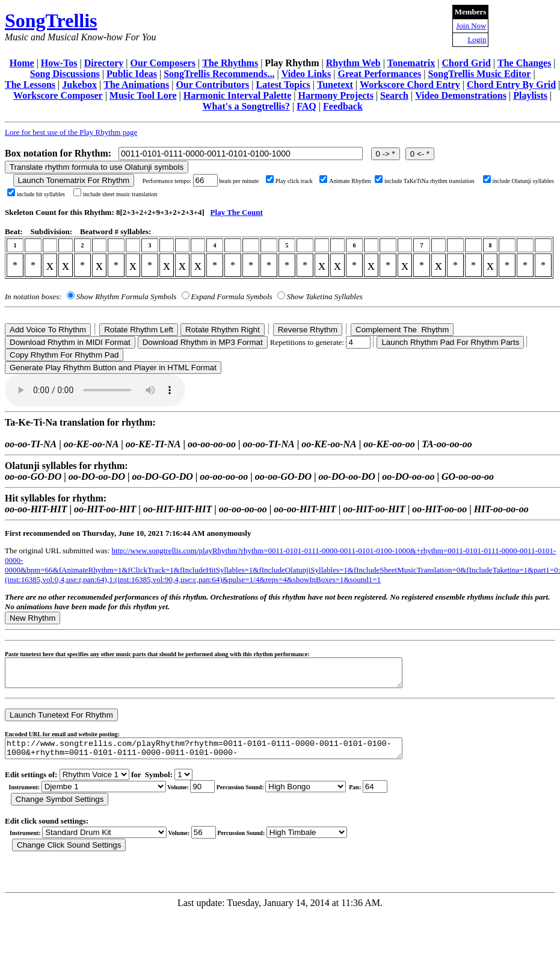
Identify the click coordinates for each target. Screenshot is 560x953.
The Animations (136, 85)
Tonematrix (411, 63)
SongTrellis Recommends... (219, 74)
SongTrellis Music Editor (479, 74)
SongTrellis (51, 20)
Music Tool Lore (143, 95)
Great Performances (379, 74)
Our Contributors (212, 85)
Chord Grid (466, 63)
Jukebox (79, 85)
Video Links (306, 74)
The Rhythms (230, 63)
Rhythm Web (353, 63)
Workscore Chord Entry (410, 85)
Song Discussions (65, 74)
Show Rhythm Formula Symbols (126, 296)
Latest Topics (283, 85)
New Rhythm (32, 618)
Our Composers (163, 63)
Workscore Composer (58, 95)
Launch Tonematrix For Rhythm (74, 180)
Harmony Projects (335, 95)
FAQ (306, 106)
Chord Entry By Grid (511, 85)
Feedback (343, 106)
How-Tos (59, 63)
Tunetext (335, 85)
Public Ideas (132, 74)
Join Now (471, 26)
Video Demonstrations (461, 95)
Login (477, 39)
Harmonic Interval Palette (238, 95)
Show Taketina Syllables (325, 296)
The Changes (524, 63)
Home (22, 63)
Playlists (530, 95)
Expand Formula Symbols (232, 296)
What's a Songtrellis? (247, 106)
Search (394, 95)
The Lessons (30, 85)
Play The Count (237, 212)
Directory (104, 63)
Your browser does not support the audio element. (95, 390)
